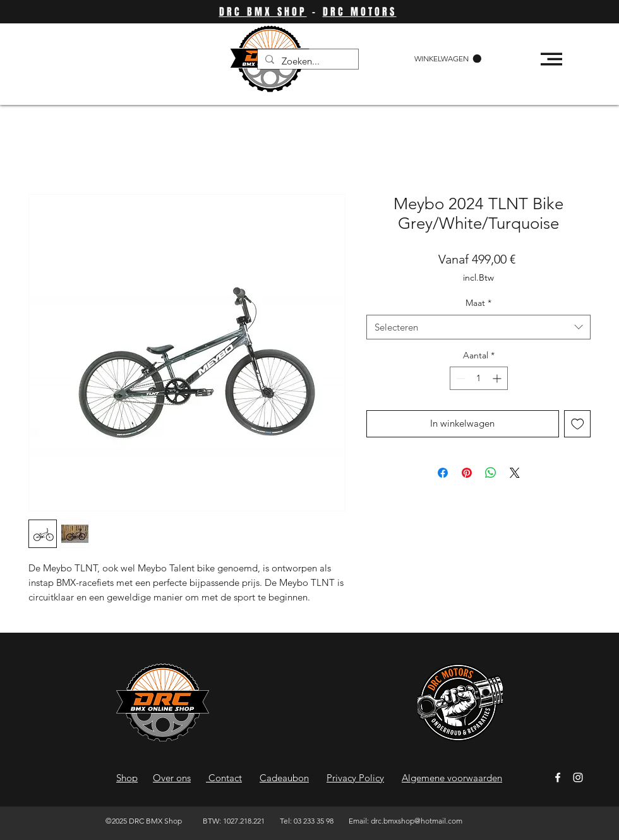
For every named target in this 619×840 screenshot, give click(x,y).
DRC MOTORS (360, 12)
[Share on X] (515, 473)
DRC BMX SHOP (263, 12)
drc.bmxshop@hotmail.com (417, 821)
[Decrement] (460, 378)
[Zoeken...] (307, 61)
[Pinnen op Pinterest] (467, 473)
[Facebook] (558, 777)
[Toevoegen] (578, 424)
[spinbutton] (479, 378)
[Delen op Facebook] (443, 473)
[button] (448, 59)
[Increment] (498, 378)
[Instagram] (578, 777)
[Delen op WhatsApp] (491, 473)
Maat (478, 303)
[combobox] (478, 327)
